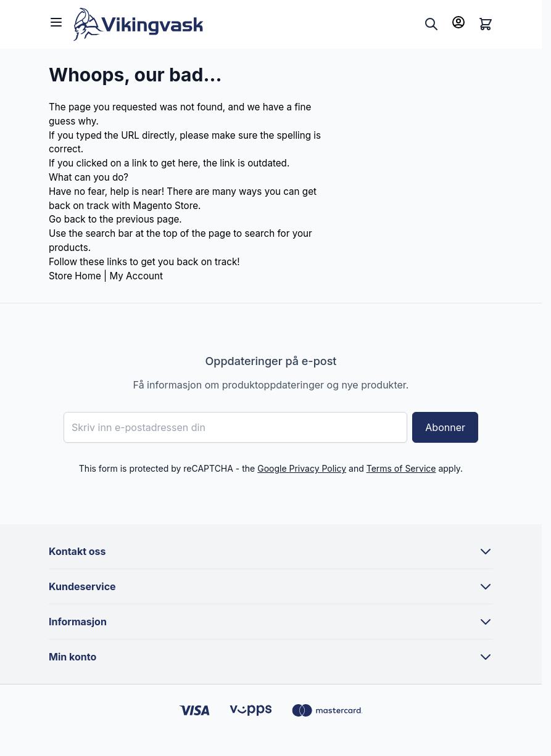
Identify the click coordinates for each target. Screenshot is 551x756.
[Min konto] (458, 22)
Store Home (75, 276)
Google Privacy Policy (302, 468)
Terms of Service (401, 468)
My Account (136, 276)
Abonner (445, 427)
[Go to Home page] (246, 24)
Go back (67, 219)
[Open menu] (56, 22)
